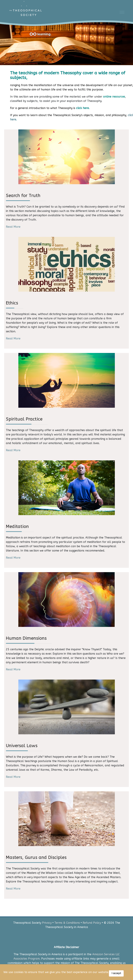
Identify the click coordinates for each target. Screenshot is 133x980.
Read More (13, 227)
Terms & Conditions (67, 923)
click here (82, 108)
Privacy (47, 923)
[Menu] (122, 12)
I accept (116, 973)
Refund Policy (92, 923)
